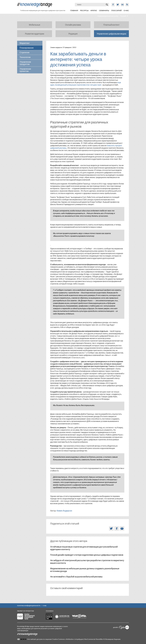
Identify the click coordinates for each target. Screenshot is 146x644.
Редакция (73, 34)
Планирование (27, 48)
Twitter (118, 5)
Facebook (113, 5)
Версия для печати (122, 528)
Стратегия (24, 52)
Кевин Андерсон (57, 47)
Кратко (94, 10)
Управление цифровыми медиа (111, 34)
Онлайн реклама (73, 25)
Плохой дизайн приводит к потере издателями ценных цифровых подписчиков (87, 555)
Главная (74, 10)
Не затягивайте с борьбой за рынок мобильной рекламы (76, 577)
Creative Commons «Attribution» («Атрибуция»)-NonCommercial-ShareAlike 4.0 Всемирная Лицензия (86, 639)
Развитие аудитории (35, 34)
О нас (126, 10)
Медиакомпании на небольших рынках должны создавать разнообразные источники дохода (85, 570)
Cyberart (124, 627)
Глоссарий (116, 10)
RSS (127, 5)
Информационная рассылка (108, 16)
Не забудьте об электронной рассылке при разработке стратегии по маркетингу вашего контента (87, 562)
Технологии (25, 57)
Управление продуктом (25, 63)
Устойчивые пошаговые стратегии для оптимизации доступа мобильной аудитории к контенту (84, 548)
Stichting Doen (49, 617)
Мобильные (35, 25)
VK (122, 5)
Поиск (107, 5)
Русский (123, 16)
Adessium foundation (62, 616)
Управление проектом (25, 70)
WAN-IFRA (79, 616)
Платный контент (111, 25)
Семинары (104, 10)
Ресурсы (84, 10)
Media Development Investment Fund (26, 616)
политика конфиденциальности (29, 605)
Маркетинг (25, 43)
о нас (45, 605)
